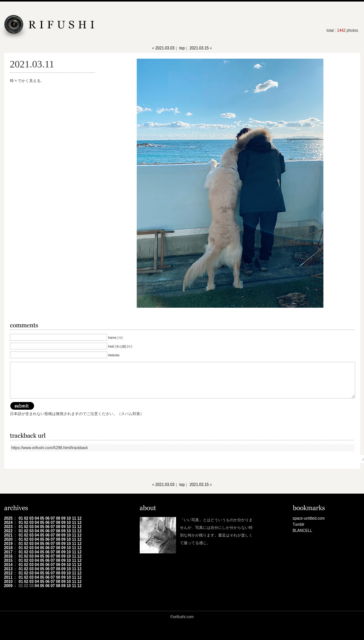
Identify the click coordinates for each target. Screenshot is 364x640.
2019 (8, 544)
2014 (8, 565)
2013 (8, 569)
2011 (8, 577)
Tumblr (299, 524)
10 (69, 518)
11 (74, 518)
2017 (8, 552)
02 (26, 518)
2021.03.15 (199, 48)
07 (53, 518)
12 (79, 518)
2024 (8, 523)
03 (32, 518)
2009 (8, 586)
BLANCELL (303, 531)
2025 (8, 518)
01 (21, 518)
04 (37, 518)
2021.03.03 (165, 48)
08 (58, 518)
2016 (8, 556)
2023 (8, 527)
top (182, 48)
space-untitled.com (309, 518)
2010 (8, 582)
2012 (8, 573)
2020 (8, 539)
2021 (8, 535)
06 (47, 518)
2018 (8, 548)
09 (63, 518)
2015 (8, 560)
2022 (8, 531)
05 (42, 518)
